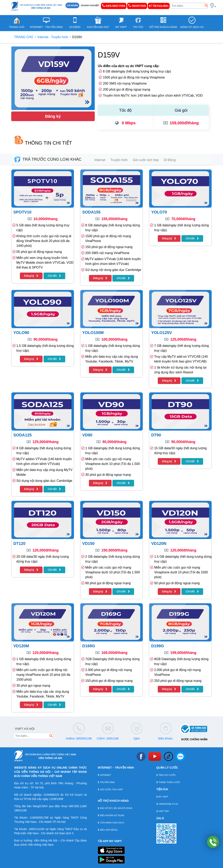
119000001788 (39, 818)
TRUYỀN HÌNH (106, 782)
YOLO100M (93, 333)
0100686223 (51, 795)
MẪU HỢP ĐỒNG (108, 830)
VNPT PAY (163, 811)
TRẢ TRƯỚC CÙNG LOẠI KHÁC (48, 159)
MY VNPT (162, 797)
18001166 (137, 6)
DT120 (19, 543)
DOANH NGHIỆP (90, 5)
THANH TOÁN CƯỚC (168, 782)
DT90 (156, 435)
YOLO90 (21, 333)
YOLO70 (159, 212)
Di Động (170, 160)
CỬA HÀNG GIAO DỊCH (111, 823)
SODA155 (91, 212)
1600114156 (37, 829)
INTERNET (104, 775)
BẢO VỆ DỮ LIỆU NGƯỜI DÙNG (115, 808)
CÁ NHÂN (72, 5)
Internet (100, 160)
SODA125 (23, 435)
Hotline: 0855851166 (79, 738)
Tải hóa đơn (159, 6)
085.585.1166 (114, 6)
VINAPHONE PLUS (167, 804)
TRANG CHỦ (24, 37)
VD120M (21, 646)
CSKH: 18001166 (108, 738)
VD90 (87, 435)
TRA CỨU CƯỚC (166, 775)
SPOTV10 (22, 212)
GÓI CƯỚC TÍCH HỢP (110, 789)
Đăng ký (53, 116)
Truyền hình (119, 160)
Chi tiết (54, 276)
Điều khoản (165, 738)
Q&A (137, 738)
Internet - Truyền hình (53, 37)
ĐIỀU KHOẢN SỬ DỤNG (111, 815)
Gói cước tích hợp (146, 160)
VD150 (88, 543)
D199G (157, 646)
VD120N (159, 543)
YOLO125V (161, 333)
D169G (89, 646)
